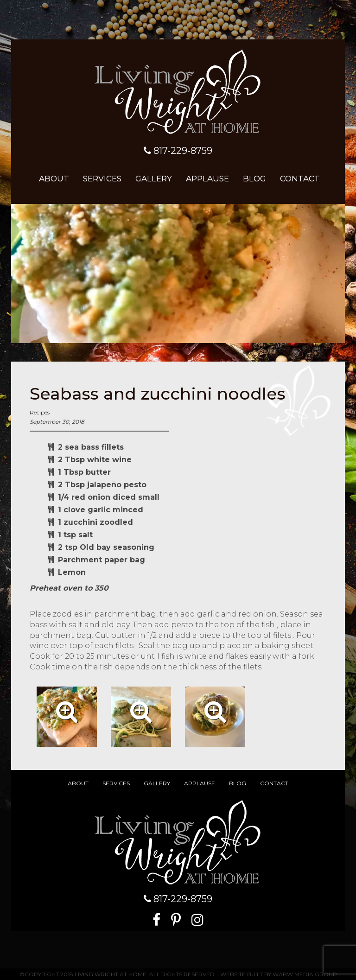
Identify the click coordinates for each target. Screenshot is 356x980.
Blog (254, 178)
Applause (207, 178)
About (54, 178)
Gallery (154, 178)
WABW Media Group (305, 974)
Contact (300, 178)
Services (102, 178)
